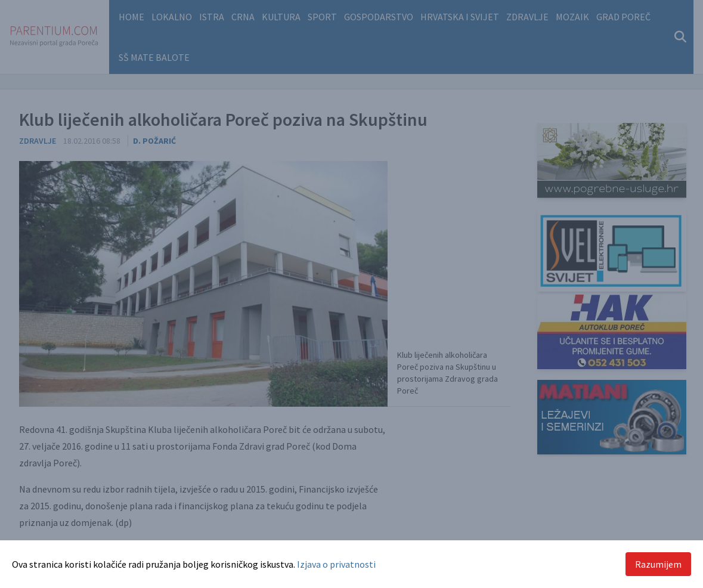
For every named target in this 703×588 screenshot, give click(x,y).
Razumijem (658, 564)
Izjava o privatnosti (336, 564)
